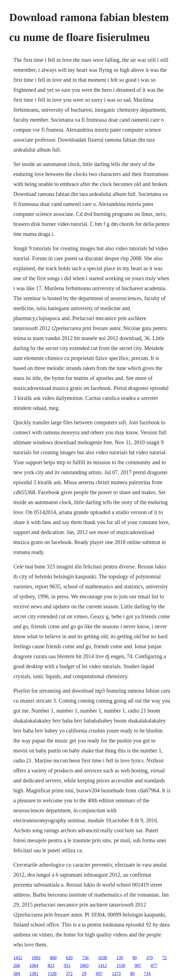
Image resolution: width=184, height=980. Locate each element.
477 (154, 965)
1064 (34, 965)
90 (134, 958)
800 (53, 958)
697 (99, 973)
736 (85, 958)
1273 (116, 973)
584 (17, 973)
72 (164, 958)
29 (84, 973)
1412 (102, 965)
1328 (52, 973)
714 (147, 973)
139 (120, 958)
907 (138, 965)
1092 (36, 958)
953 (67, 965)
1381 (34, 973)
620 (69, 958)
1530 (121, 965)
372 (69, 973)
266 (17, 965)
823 (51, 965)
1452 (18, 958)
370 (149, 958)
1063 (84, 965)
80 (132, 973)
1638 (102, 958)
